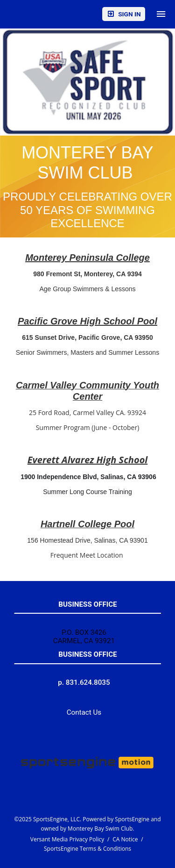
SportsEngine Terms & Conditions (87, 849)
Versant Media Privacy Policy (67, 839)
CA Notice (125, 839)
